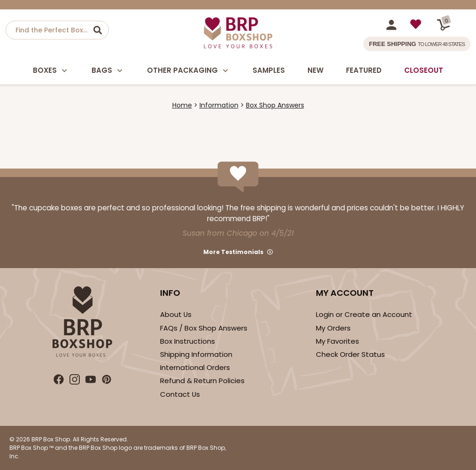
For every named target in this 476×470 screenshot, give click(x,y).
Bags (108, 71)
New (315, 70)
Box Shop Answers (275, 105)
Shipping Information (196, 354)
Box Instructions (188, 341)
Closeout (424, 70)
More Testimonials (233, 252)
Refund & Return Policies (202, 381)
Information (219, 105)
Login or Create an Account (364, 314)
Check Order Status (350, 354)
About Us (176, 314)
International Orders (195, 367)
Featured (364, 70)
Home (182, 105)
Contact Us (180, 394)
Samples (269, 70)
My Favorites (338, 341)
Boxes (51, 71)
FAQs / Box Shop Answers (204, 328)
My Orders (333, 328)
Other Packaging (188, 71)
